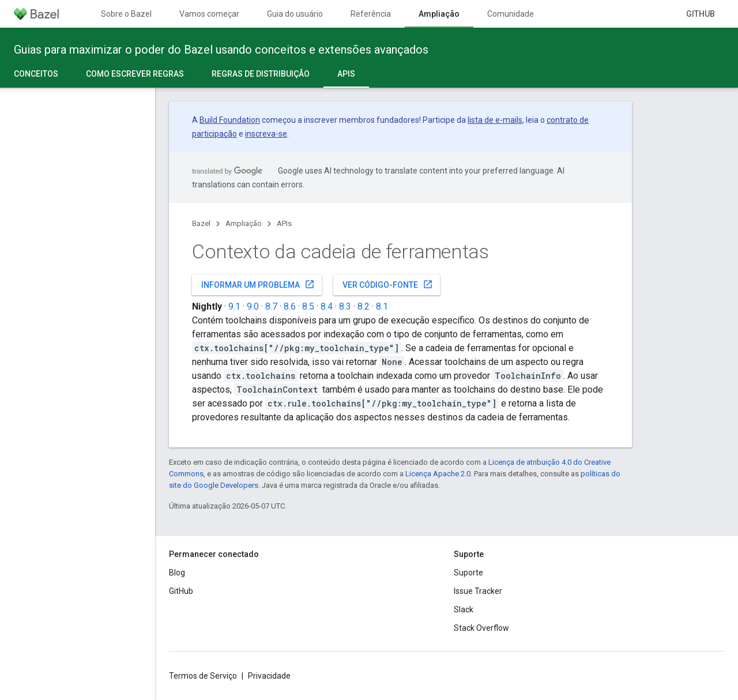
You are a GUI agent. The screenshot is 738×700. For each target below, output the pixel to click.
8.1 (382, 306)
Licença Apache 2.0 (438, 474)
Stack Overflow (481, 628)
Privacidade (269, 676)
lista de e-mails (495, 120)
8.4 (327, 306)
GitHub (701, 14)
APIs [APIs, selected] (346, 74)
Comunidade (511, 14)
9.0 (253, 306)
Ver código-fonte (388, 284)
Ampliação (244, 223)
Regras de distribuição (261, 74)
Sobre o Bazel (126, 14)
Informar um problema (258, 284)
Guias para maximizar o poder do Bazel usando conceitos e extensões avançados (221, 50)
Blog (177, 573)
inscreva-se (266, 134)
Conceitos (36, 74)
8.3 (345, 306)
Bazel (201, 223)
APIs (284, 223)
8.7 (271, 306)
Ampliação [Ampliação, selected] (439, 14)
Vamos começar (209, 14)
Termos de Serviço (203, 676)
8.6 (290, 306)
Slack (464, 609)
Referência (371, 14)
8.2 (364, 306)
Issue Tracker (478, 591)
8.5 (308, 306)
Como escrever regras (135, 74)
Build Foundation (230, 120)
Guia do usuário (295, 14)
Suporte (468, 573)
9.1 (234, 306)
